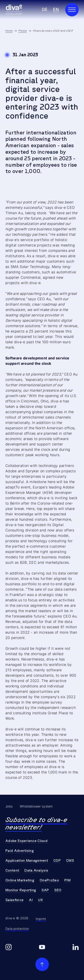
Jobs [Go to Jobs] (9, 806)
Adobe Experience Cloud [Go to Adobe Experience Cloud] (26, 841)
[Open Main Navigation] (72, 10)
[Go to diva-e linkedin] (75, 947)
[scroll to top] (42, 964)
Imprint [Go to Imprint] (41, 919)
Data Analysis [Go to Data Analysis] (36, 870)
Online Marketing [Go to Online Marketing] (20, 880)
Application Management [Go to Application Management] (27, 861)
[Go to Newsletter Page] (42, 824)
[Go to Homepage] (14, 10)
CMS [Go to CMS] (70, 861)
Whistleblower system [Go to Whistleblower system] (36, 806)
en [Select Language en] (56, 10)
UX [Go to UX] (41, 900)
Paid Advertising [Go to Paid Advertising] (20, 851)
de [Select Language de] (45, 10)
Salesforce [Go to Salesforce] (14, 900)
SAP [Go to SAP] (45, 890)
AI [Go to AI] (31, 900)
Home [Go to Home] (9, 31)
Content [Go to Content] (12, 870)
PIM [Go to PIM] (67, 880)
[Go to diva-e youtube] (42, 947)
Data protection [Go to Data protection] (17, 929)
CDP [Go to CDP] (57, 861)
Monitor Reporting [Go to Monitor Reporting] (21, 890)
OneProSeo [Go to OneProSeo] (49, 880)
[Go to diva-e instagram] (9, 947)
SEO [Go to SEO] (58, 890)
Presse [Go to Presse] (23, 31)
